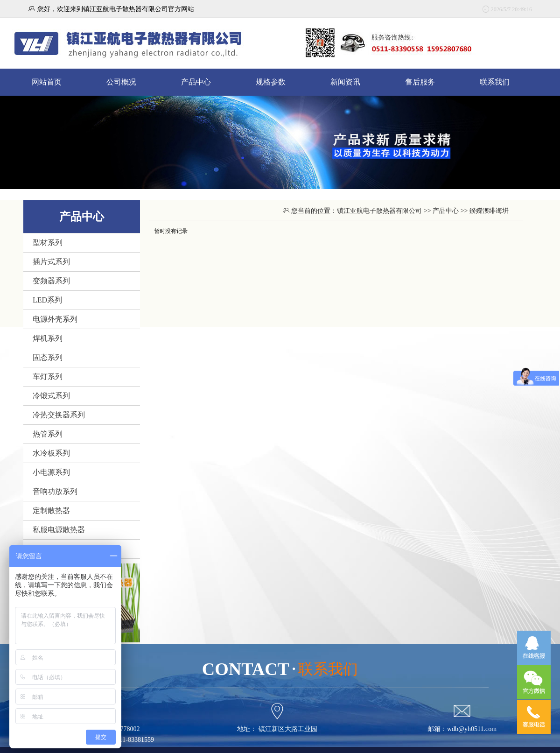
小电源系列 (51, 472)
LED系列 (47, 300)
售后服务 (420, 82)
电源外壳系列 (55, 319)
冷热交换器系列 (59, 415)
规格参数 (271, 82)
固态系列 (48, 357)
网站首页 (47, 82)
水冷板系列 (51, 453)
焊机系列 (48, 338)
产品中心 (196, 82)
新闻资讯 (345, 82)
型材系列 (48, 243)
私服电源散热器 (59, 530)
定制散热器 (51, 510)
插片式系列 (51, 262)
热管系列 (48, 434)
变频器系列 (51, 281)
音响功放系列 (55, 491)
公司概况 (121, 82)
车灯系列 (48, 376)
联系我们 (495, 82)
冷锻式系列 (51, 396)
